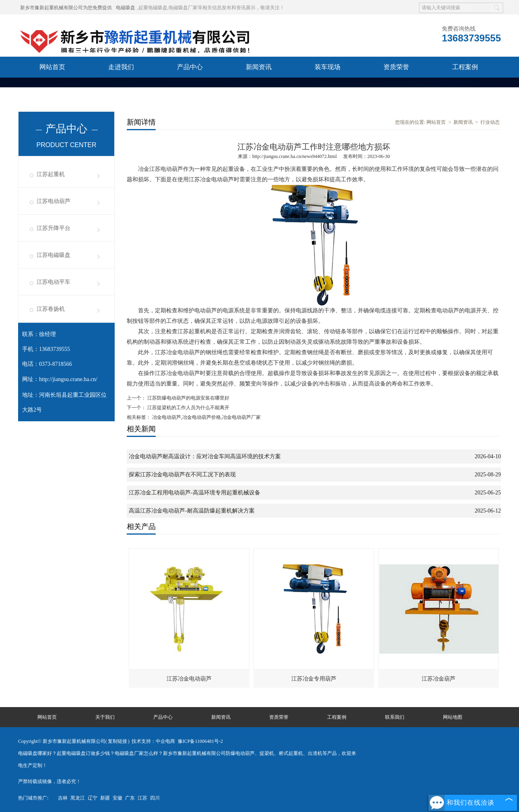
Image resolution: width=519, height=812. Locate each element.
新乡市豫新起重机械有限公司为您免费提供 (66, 8)
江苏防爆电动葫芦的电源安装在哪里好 (188, 398)
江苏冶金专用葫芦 (314, 679)
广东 (130, 798)
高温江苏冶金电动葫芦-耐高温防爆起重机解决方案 (192, 511)
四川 (155, 798)
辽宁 (93, 798)
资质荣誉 (396, 67)
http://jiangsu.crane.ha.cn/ (68, 379)
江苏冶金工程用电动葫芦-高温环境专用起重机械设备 (195, 493)
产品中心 (190, 67)
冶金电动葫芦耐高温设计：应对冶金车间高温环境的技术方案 (205, 456)
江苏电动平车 (54, 282)
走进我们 (121, 67)
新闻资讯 (259, 67)
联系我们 (52, 88)
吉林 (63, 798)
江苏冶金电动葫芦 (189, 679)
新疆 (105, 798)
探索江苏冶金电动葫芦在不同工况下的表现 (182, 475)
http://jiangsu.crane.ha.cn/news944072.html (295, 156)
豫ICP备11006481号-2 (200, 741)
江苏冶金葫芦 (439, 679)
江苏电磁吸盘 (54, 255)
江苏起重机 (51, 174)
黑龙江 (78, 798)
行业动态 (490, 122)
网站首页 (52, 67)
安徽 (117, 798)
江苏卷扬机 (51, 309)
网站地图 (453, 717)
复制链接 (117, 741)
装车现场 (327, 67)
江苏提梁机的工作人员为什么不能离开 (188, 408)
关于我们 (105, 717)
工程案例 (465, 67)
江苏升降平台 (54, 228)
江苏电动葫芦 (54, 201)
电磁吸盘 (126, 8)
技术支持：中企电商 (153, 741)
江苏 (142, 798)
